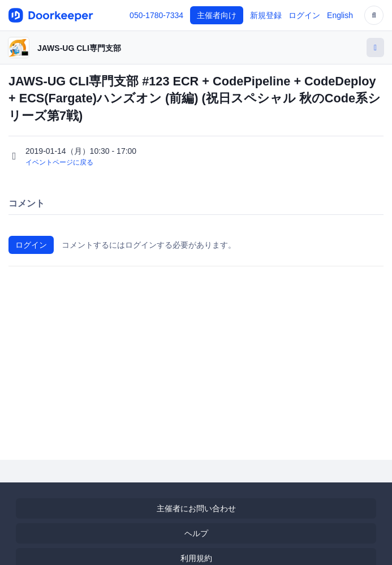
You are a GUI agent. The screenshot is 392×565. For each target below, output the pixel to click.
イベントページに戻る (59, 162)
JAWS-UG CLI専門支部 (79, 48)
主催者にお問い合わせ (196, 508)
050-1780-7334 (156, 15)
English (340, 15)
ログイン (304, 15)
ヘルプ (196, 533)
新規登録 (266, 15)
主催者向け (217, 15)
